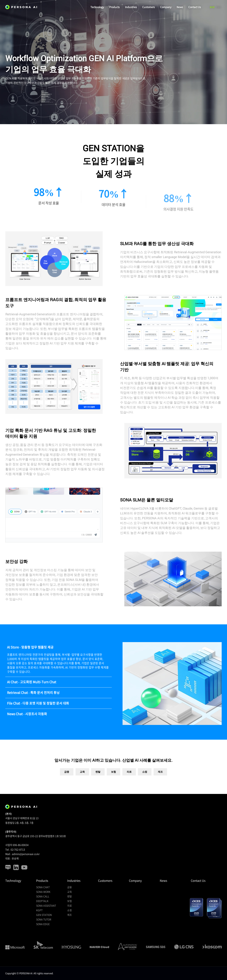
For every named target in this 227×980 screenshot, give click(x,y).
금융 (67, 782)
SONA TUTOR (44, 920)
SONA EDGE (43, 924)
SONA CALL (43, 896)
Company (166, 7)
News (180, 7)
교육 (82, 782)
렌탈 (98, 782)
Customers (149, 7)
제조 (160, 782)
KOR (212, 7)
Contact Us (195, 7)
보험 (113, 782)
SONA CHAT (43, 887)
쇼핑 (145, 782)
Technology (97, 7)
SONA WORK (43, 892)
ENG (218, 7)
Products (114, 7)
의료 (129, 782)
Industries (131, 7)
